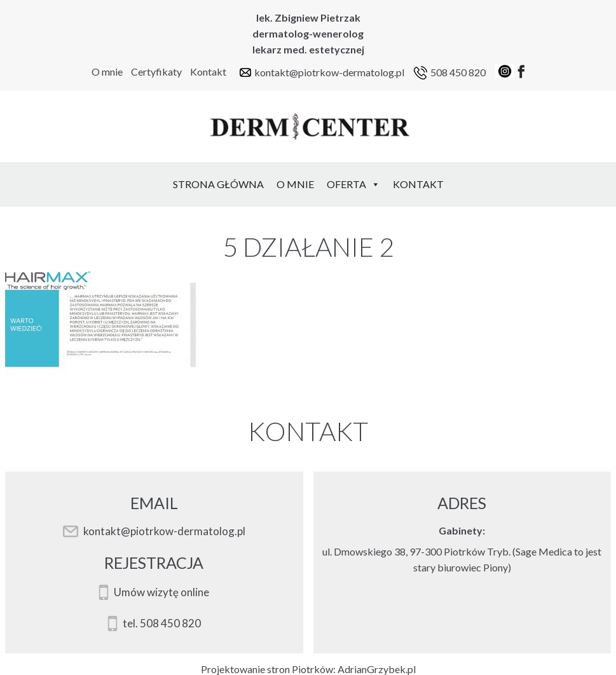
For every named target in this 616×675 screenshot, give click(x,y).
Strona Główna (218, 184)
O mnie (107, 72)
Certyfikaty (156, 72)
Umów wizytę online (161, 592)
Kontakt (208, 72)
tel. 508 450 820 (162, 624)
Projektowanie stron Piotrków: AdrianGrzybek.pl (308, 669)
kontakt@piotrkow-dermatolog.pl (329, 72)
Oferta (353, 184)
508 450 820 (458, 72)
